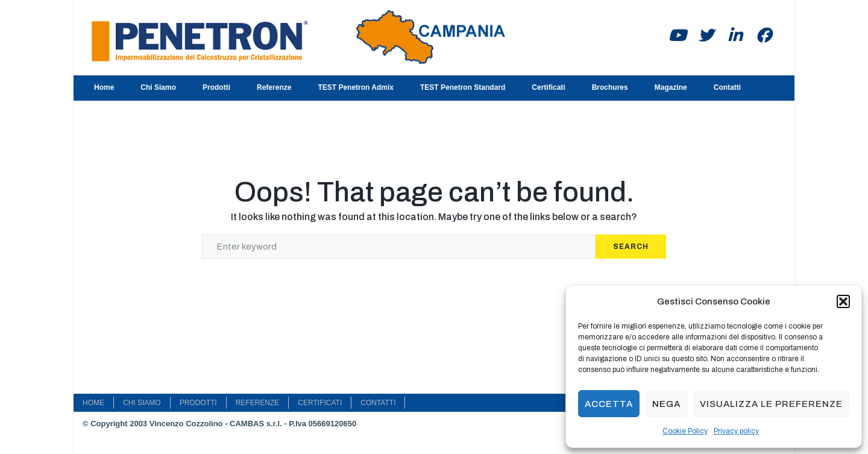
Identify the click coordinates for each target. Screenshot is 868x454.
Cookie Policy (685, 431)
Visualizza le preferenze (771, 404)
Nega (666, 404)
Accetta (609, 404)
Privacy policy (736, 431)
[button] (843, 301)
